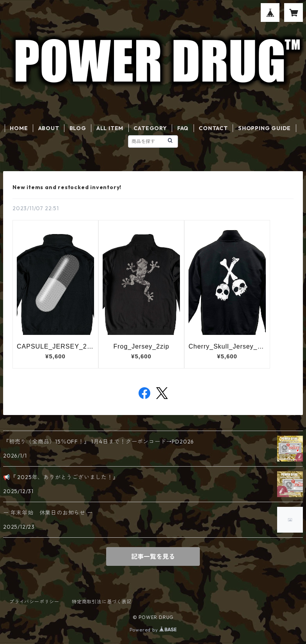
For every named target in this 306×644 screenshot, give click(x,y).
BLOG (78, 128)
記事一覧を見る (153, 556)
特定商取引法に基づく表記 (102, 602)
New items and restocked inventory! (67, 187)
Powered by (153, 630)
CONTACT (213, 128)
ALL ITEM (110, 128)
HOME (19, 128)
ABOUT (49, 128)
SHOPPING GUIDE (264, 128)
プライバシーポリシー (34, 602)
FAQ (183, 128)
